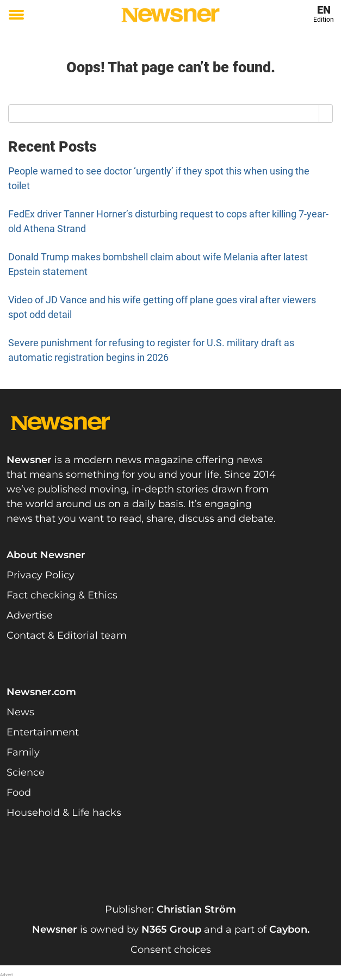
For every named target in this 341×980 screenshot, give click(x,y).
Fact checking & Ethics (62, 595)
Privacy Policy (41, 575)
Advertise (30, 615)
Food (19, 792)
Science (26, 772)
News (20, 712)
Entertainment (43, 732)
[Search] (326, 114)
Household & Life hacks (64, 813)
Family (23, 752)
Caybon (288, 929)
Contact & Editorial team (67, 635)
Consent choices (171, 950)
